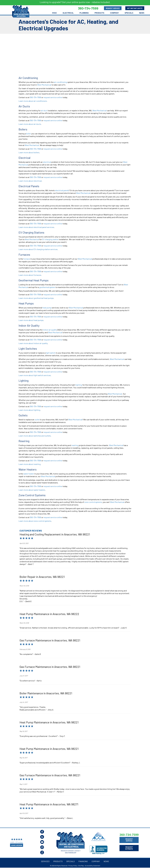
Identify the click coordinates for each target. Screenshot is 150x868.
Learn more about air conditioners (33, 101)
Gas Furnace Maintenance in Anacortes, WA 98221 (50, 640)
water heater (29, 474)
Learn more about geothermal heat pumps (36, 298)
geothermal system (47, 287)
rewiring (75, 445)
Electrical (68, 13)
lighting (79, 385)
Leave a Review (17, 845)
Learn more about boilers (29, 152)
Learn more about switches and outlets (35, 436)
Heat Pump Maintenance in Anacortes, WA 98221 (49, 722)
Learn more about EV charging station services (38, 249)
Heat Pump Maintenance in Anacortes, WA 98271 (49, 804)
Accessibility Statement (92, 866)
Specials (129, 13)
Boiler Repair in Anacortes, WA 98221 (42, 577)
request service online (53, 97)
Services (45, 861)
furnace (27, 259)
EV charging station (50, 239)
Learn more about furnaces (30, 275)
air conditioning (61, 82)
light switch (51, 353)
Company (114, 13)
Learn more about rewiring (30, 464)
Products (99, 13)
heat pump (47, 308)
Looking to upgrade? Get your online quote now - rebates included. (75, 2)
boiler (29, 134)
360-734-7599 (35, 97)
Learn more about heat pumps (31, 320)
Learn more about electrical (30, 181)
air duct (44, 110)
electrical (47, 162)
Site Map (81, 866)
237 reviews (19, 842)
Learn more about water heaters (32, 490)
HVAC (55, 13)
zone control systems (93, 502)
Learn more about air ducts (30, 124)
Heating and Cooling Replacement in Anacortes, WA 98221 (55, 534)
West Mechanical (44, 85)
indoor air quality (50, 330)
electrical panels (62, 190)
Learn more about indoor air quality (33, 343)
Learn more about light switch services (35, 375)
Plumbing (84, 13)
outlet (37, 420)
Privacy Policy (73, 866)
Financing (83, 861)
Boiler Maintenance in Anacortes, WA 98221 (46, 693)
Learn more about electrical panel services (36, 227)
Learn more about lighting (29, 410)
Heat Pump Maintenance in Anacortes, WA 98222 (49, 614)
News (142, 13)
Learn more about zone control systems (35, 521)
